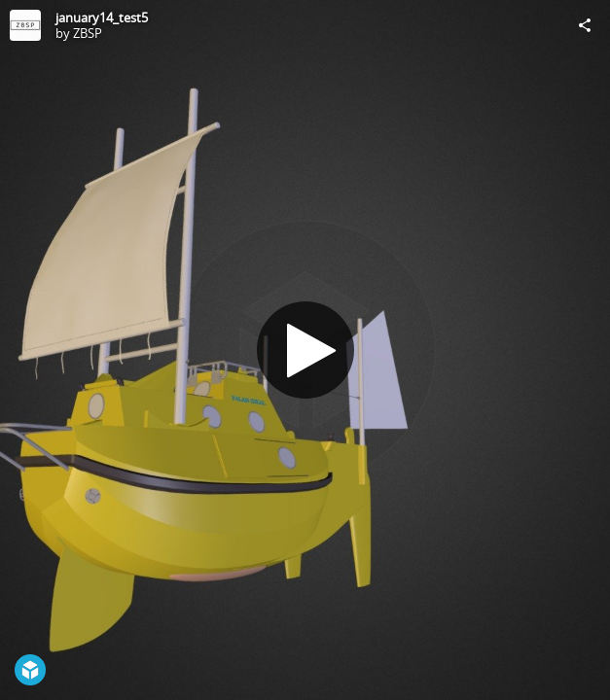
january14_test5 (102, 17)
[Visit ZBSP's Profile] (25, 25)
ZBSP (88, 33)
